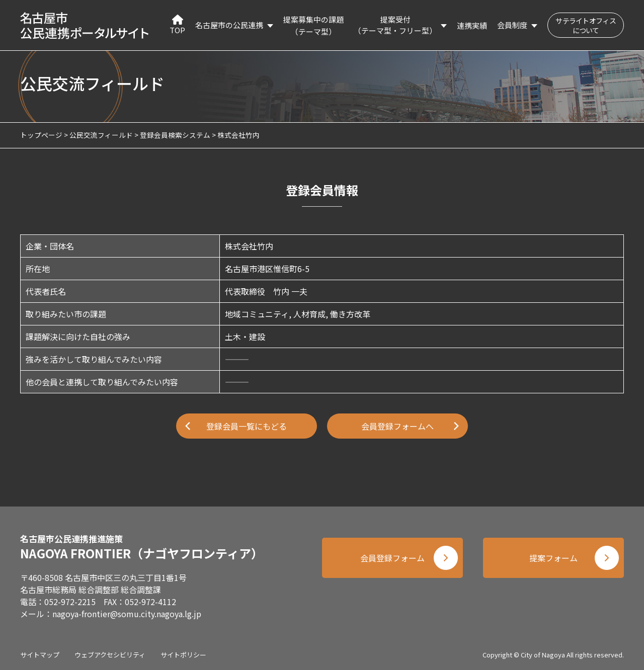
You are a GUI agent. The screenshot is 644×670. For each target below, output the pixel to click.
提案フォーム (553, 558)
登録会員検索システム (175, 135)
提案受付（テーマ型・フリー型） (395, 25)
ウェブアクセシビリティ (110, 655)
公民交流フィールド (101, 135)
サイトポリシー (183, 655)
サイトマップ (40, 655)
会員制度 (512, 25)
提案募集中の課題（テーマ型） (313, 25)
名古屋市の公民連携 (229, 25)
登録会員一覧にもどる (247, 426)
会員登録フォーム (392, 558)
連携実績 (472, 25)
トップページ (41, 135)
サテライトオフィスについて (586, 25)
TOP (177, 25)
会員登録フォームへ (397, 426)
